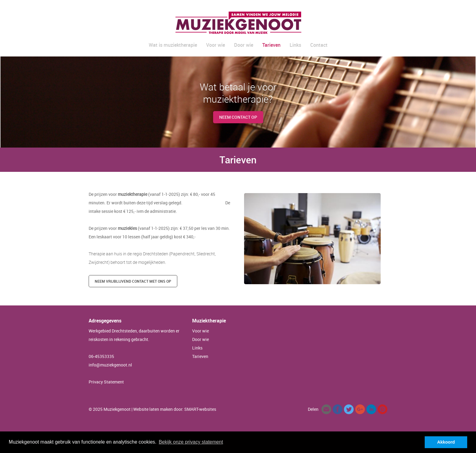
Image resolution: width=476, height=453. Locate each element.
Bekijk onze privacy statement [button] (191, 442)
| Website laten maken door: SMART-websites (174, 409)
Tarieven (271, 45)
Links (295, 45)
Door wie (244, 45)
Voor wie (216, 45)
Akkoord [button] (446, 442)
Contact (319, 45)
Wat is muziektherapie (173, 45)
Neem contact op (238, 117)
